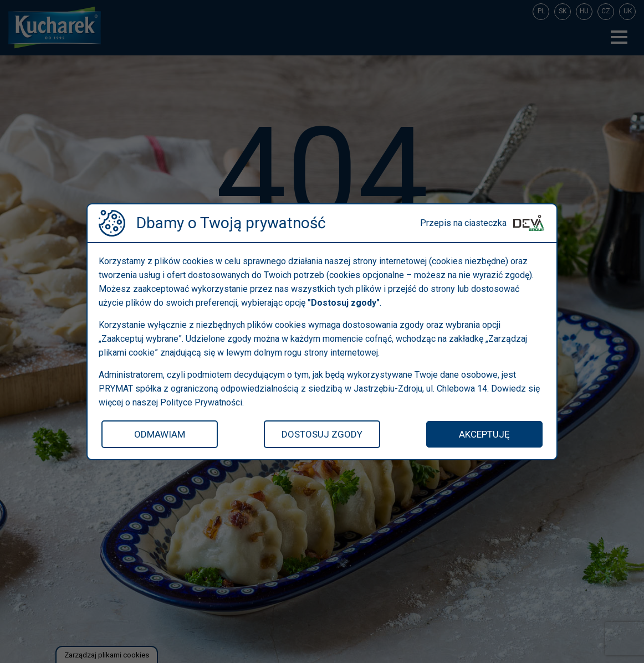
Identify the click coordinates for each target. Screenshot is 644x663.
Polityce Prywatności (201, 402)
